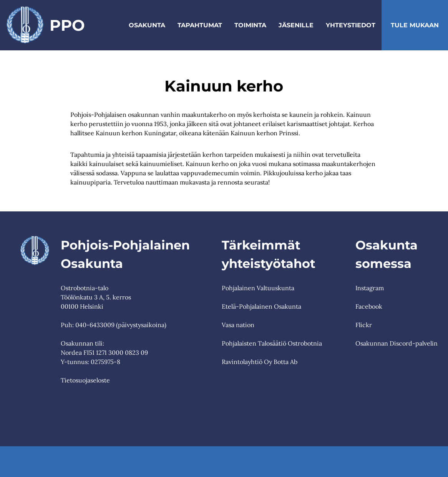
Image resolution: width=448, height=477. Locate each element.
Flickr (364, 325)
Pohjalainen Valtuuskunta (258, 288)
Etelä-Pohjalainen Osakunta (261, 306)
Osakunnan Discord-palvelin (397, 343)
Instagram (370, 288)
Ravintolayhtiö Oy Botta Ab (260, 362)
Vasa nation (238, 325)
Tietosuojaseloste (85, 380)
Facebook (369, 306)
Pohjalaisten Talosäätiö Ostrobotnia (272, 343)
